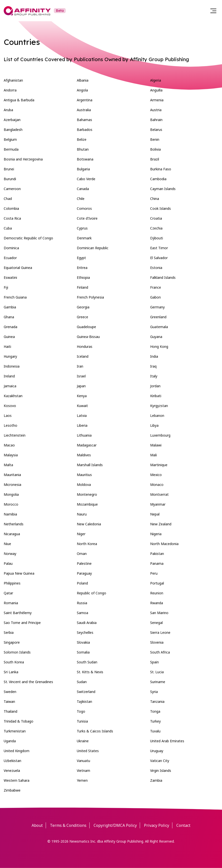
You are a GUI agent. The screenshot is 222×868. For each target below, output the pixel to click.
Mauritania (12, 475)
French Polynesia (90, 297)
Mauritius (84, 475)
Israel (81, 376)
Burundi (10, 179)
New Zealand (161, 524)
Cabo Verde (86, 179)
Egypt (81, 258)
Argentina (85, 100)
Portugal (157, 583)
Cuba (8, 228)
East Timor (159, 248)
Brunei (9, 169)
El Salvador (159, 258)
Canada (83, 189)
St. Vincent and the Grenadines (28, 682)
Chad (8, 199)
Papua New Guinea (19, 573)
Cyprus (82, 228)
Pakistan (157, 554)
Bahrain (156, 120)
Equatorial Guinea (18, 268)
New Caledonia (89, 524)
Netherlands (14, 524)
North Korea (87, 544)
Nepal (155, 514)
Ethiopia (83, 277)
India (154, 356)
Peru (154, 573)
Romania (11, 603)
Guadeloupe (86, 327)
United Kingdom (17, 751)
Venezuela (12, 771)
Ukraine (83, 741)
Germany (157, 307)
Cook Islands (161, 208)
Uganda (10, 741)
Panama (157, 563)
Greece (82, 317)
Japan (81, 386)
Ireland (9, 376)
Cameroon (12, 189)
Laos (8, 416)
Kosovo (10, 406)
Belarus (156, 130)
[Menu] (213, 11)
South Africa (160, 652)
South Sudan (87, 662)
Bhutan (83, 149)
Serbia (9, 632)
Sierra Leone (160, 632)
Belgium (10, 139)
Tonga (155, 711)
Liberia (82, 425)
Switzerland (86, 692)
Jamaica (10, 386)
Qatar (8, 593)
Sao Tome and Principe (22, 623)
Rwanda (157, 603)
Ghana (9, 317)
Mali (153, 455)
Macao (9, 445)
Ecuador (10, 258)
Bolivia (155, 149)
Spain (154, 662)
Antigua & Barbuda (19, 100)
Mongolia (11, 494)
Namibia (10, 514)
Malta (8, 465)
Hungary (10, 356)
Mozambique (87, 504)
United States (88, 751)
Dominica (11, 248)
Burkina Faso (161, 169)
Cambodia (158, 179)
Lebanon (157, 416)
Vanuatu (83, 761)
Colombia (11, 208)
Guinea (9, 337)
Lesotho (10, 425)
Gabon (155, 297)
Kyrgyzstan (159, 406)
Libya (154, 425)
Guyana (156, 337)
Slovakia (83, 642)
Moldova (84, 485)
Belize (82, 139)
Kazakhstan (13, 396)
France (156, 287)
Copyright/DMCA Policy (115, 825)
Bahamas (84, 120)
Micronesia (12, 485)
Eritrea (82, 268)
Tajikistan (84, 701)
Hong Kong (159, 346)
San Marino (159, 613)
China (155, 199)
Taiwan (9, 701)
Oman (82, 554)
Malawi (156, 445)
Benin (155, 139)
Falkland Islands (163, 277)
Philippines (12, 583)
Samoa (82, 613)
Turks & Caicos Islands (95, 731)
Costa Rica (12, 218)
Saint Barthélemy (18, 613)
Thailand (10, 711)
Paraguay (84, 573)
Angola (82, 90)
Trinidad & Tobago (19, 721)
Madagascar (87, 445)
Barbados (85, 130)
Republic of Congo (91, 593)
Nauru (82, 514)
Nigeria (156, 534)
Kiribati (156, 396)
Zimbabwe (12, 790)
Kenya (82, 396)
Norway (10, 554)
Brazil (155, 159)
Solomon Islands (17, 652)
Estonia (156, 268)
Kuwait (82, 406)
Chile (81, 199)
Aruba (8, 110)
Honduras (85, 346)
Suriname (158, 682)
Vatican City (160, 761)
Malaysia (11, 455)
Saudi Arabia (87, 623)
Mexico (156, 475)
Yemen (82, 780)
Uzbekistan (12, 761)
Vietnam (83, 771)
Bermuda (11, 149)
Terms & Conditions (68, 825)
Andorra (10, 90)
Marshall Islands (90, 465)
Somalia (83, 652)
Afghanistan (13, 80)
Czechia (156, 228)
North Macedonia (164, 544)
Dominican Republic (93, 248)
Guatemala (159, 327)
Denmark (84, 238)
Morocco (11, 504)
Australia (84, 110)
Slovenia (157, 642)
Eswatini (10, 277)
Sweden (10, 692)
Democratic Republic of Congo (28, 238)
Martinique (159, 465)
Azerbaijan (12, 120)
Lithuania (84, 435)
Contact (183, 825)
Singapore (12, 642)
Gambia (10, 307)
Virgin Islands (161, 771)
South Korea (14, 662)
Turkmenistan (15, 731)
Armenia (157, 100)
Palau (8, 563)
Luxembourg (160, 435)
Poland (82, 583)
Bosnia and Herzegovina (23, 159)
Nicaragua (12, 534)
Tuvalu (155, 731)
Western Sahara (17, 780)
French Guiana (15, 297)
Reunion (157, 593)
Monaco (157, 485)
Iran (80, 366)
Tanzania (157, 701)
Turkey (155, 721)
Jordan (155, 386)
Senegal (156, 623)
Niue (7, 544)
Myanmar (158, 504)
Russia (82, 603)
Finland (82, 287)
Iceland (83, 356)
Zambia (156, 780)
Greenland (158, 317)
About (37, 825)
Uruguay (157, 751)
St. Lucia (157, 672)
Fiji (6, 287)
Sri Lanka (11, 672)
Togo (81, 711)
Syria (154, 692)
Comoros (84, 208)
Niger (81, 534)
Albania (83, 80)
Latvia (82, 416)
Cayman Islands (163, 189)
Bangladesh (13, 130)
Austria (156, 110)
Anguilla (156, 90)
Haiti (7, 346)
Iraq (153, 366)
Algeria (156, 80)
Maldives (84, 455)
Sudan (82, 682)
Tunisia (82, 721)
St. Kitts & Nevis (90, 672)
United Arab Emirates (167, 741)
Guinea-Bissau (88, 337)
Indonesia (12, 366)
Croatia (156, 218)
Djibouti (157, 238)
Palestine (84, 563)
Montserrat (159, 494)
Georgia (83, 307)
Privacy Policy (157, 825)
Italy (154, 376)
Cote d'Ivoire (87, 218)
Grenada (10, 327)
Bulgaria (83, 169)
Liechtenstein (15, 435)
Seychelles (85, 632)
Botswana (85, 159)
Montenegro (87, 494)
